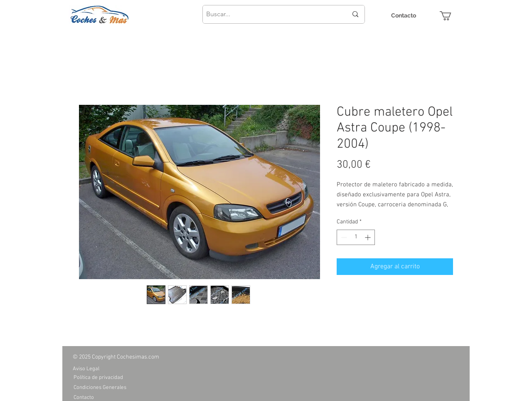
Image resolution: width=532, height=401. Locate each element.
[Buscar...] (271, 14)
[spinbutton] (356, 237)
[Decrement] (343, 237)
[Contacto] (404, 16)
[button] (451, 16)
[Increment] (368, 237)
